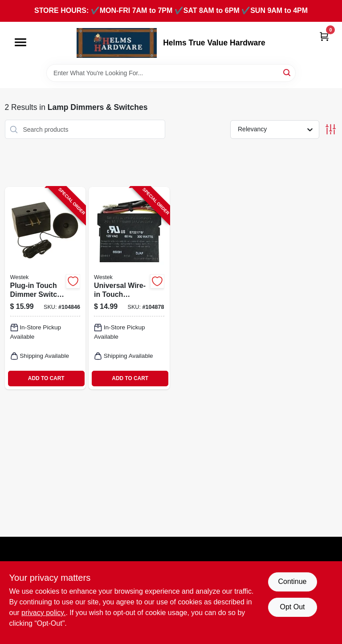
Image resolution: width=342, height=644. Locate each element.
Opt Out (292, 607)
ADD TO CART (46, 378)
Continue (292, 581)
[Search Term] (171, 73)
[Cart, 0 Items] (324, 36)
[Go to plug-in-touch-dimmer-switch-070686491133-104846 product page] (45, 288)
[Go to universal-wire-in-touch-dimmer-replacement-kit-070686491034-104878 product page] (129, 288)
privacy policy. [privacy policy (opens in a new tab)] (43, 613)
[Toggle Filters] (331, 129)
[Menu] (20, 42)
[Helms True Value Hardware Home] (117, 43)
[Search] (287, 72)
